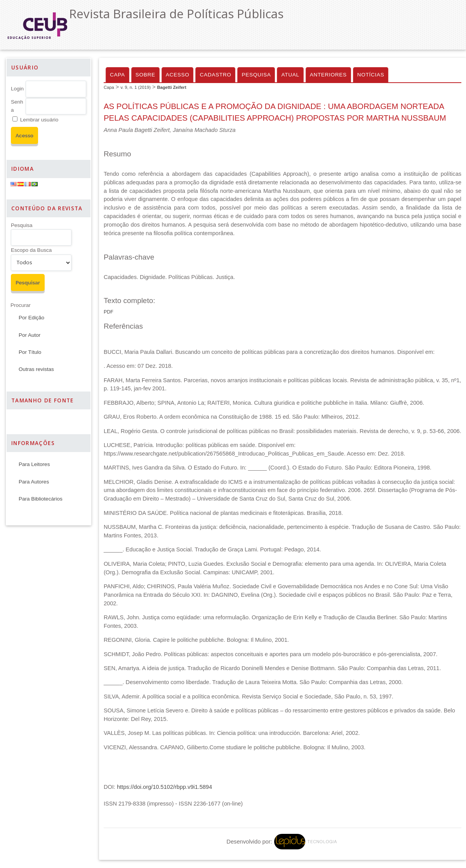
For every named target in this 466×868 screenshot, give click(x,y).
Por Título (30, 352)
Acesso (178, 75)
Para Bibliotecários (41, 499)
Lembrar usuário (39, 120)
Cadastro (215, 75)
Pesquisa (22, 225)
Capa (117, 75)
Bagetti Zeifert (171, 87)
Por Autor (30, 335)
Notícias (371, 75)
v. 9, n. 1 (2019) (136, 87)
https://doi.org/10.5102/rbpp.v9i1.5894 (164, 787)
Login (17, 89)
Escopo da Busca (31, 250)
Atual (290, 75)
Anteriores (328, 75)
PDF (109, 312)
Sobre (145, 75)
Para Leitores (34, 464)
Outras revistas (36, 369)
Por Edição (31, 318)
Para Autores (34, 482)
